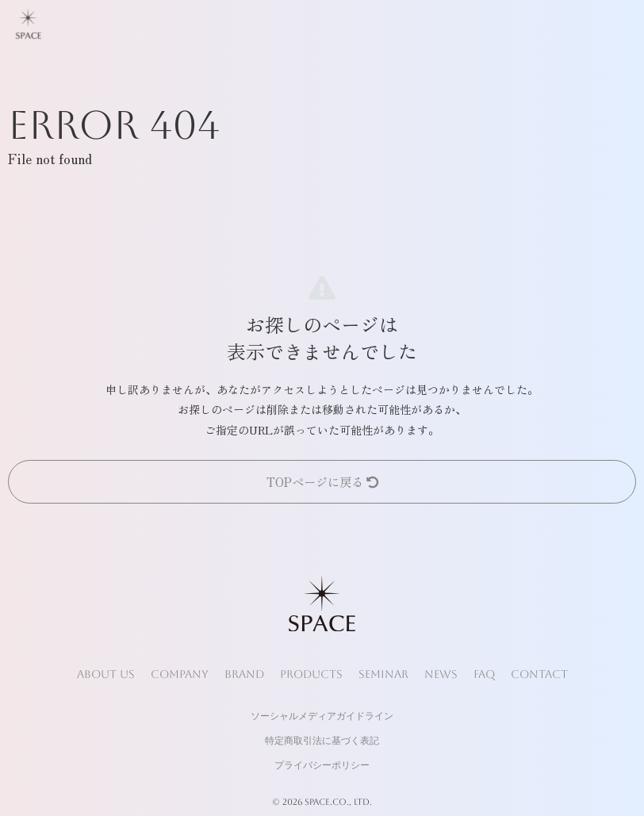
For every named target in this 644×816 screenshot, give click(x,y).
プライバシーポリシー (322, 765)
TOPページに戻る (322, 481)
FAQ (484, 674)
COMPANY (180, 674)
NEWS (441, 674)
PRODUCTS (311, 674)
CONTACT (539, 674)
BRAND (244, 674)
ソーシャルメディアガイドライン (322, 716)
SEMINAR (383, 674)
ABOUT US (106, 674)
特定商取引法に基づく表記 (322, 741)
